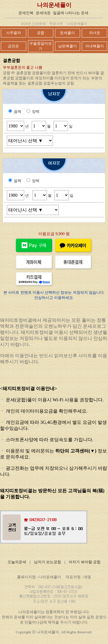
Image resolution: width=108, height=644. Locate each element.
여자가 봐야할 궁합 (85, 562)
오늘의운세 (17, 562)
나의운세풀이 (54, 5)
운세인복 (26, 13)
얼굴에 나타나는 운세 (71, 13)
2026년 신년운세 (33, 24)
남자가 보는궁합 (48, 562)
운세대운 (43, 13)
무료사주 (56, 24)
